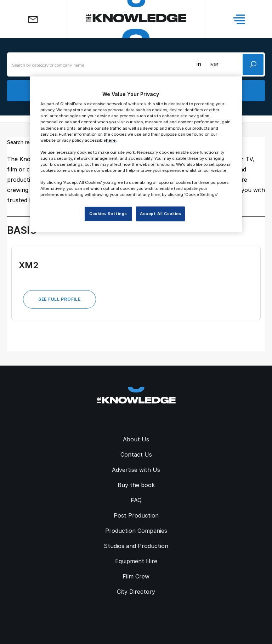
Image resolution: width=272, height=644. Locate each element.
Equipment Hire (136, 561)
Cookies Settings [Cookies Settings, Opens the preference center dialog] (108, 214)
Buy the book (136, 485)
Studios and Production (136, 546)
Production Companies (136, 531)
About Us (136, 439)
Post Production (136, 515)
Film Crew (136, 576)
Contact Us (136, 454)
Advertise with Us (136, 470)
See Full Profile (59, 299)
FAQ (136, 500)
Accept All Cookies (160, 214)
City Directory (136, 592)
